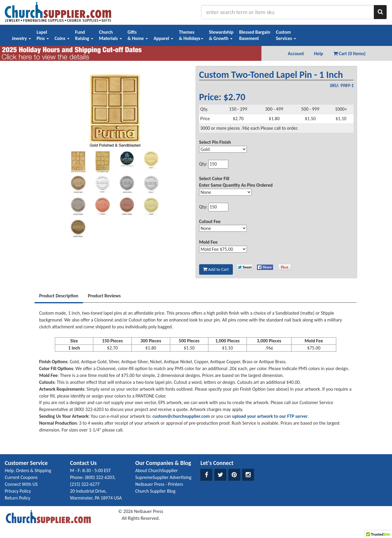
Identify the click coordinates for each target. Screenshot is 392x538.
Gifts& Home (138, 35)
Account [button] (296, 54)
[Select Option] (223, 149)
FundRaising (84, 35)
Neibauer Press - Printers (159, 484)
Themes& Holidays (191, 35)
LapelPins (43, 35)
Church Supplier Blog (155, 491)
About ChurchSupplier (157, 470)
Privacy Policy (18, 491)
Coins (62, 38)
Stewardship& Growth (221, 35)
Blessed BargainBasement (255, 35)
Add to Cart (216, 269)
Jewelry (21, 38)
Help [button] (319, 54)
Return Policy (17, 498)
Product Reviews (104, 296)
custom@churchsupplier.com (181, 416)
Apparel (163, 38)
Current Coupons (21, 477)
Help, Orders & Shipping (28, 470)
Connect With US (21, 484)
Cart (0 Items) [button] (350, 54)
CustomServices (286, 35)
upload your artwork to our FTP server (270, 416)
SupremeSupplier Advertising (163, 477)
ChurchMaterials (110, 35)
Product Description (59, 296)
